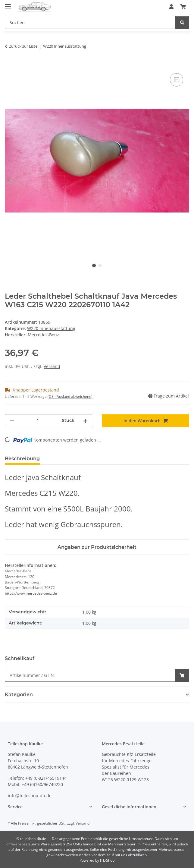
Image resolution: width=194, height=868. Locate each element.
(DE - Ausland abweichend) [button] (70, 396)
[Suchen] (182, 22)
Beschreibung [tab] (22, 459)
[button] (171, 7)
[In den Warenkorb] (10, 65)
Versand (52, 366)
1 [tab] (94, 266)
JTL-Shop (107, 860)
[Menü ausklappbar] (8, 4)
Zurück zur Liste (23, 46)
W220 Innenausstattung (51, 328)
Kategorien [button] (19, 695)
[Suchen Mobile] (90, 22)
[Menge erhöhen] (85, 421)
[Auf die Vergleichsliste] (177, 80)
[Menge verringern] (12, 421)
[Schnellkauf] (90, 675)
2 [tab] (100, 266)
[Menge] (38, 421)
